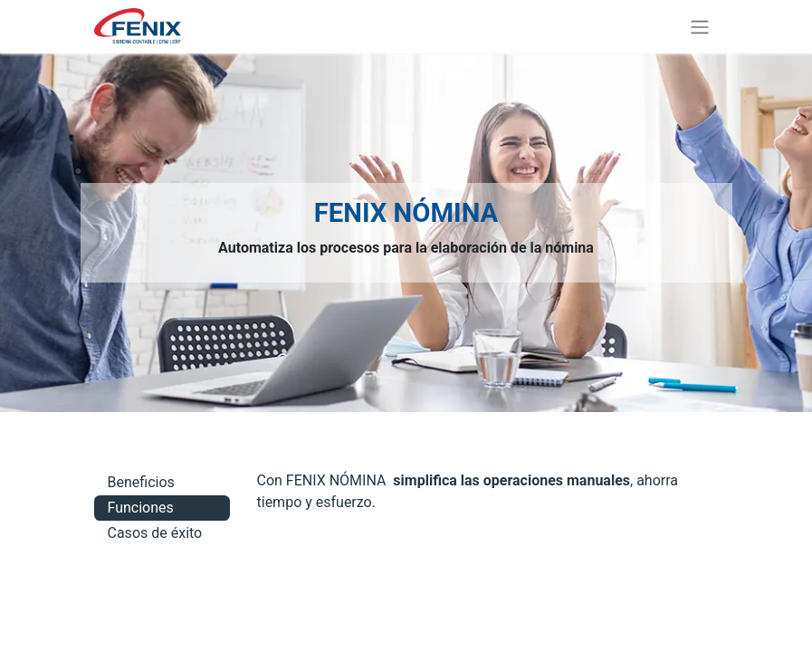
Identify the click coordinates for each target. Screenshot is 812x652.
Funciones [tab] (141, 508)
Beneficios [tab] (141, 482)
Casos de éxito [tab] (155, 533)
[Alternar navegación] (700, 27)
